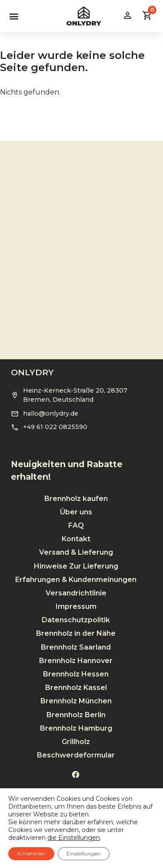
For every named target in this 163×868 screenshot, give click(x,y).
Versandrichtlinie (76, 579)
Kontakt (76, 525)
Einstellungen (84, 853)
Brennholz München (76, 687)
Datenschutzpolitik (76, 606)
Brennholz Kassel (76, 673)
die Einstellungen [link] (74, 838)
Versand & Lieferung (76, 538)
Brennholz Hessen (76, 660)
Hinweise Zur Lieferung (76, 552)
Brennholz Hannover (76, 646)
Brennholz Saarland (76, 633)
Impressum (76, 592)
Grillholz (76, 727)
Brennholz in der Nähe (76, 619)
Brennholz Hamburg (76, 714)
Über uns (76, 498)
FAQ (76, 511)
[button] (14, 16)
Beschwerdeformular (76, 741)
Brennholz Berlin (76, 701)
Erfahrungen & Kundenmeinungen (76, 565)
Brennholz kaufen (76, 484)
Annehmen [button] (31, 853)
